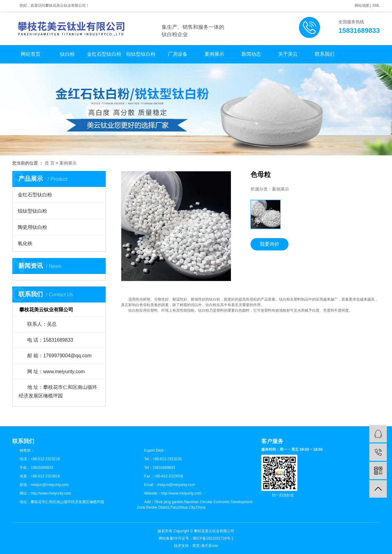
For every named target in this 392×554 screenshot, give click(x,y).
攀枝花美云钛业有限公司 (214, 531)
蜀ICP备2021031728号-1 (213, 538)
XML (376, 6)
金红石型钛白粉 (104, 54)
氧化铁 (25, 243)
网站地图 (362, 6)
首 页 (50, 163)
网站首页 (31, 54)
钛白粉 (67, 54)
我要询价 (269, 244)
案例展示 (214, 54)
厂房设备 (178, 54)
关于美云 (288, 54)
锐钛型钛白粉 (141, 54)
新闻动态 (251, 54)
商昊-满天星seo (205, 546)
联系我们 (325, 54)
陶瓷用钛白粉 (32, 227)
